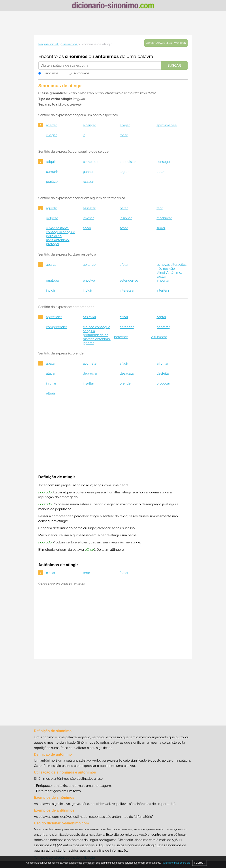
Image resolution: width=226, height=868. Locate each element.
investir (88, 218)
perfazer (53, 182)
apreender (54, 317)
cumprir (52, 172)
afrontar (162, 364)
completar (91, 162)
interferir (163, 291)
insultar (88, 383)
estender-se (129, 281)
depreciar (90, 373)
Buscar (174, 65)
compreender (57, 327)
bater (124, 208)
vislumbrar (159, 337)
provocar (163, 383)
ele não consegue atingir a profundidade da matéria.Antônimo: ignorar (97, 335)
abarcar (52, 265)
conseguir (164, 162)
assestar (89, 208)
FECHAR (200, 863)
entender (127, 327)
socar (87, 228)
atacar (51, 373)
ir (84, 135)
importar (163, 281)
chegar (52, 135)
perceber (121, 337)
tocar (124, 135)
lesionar (126, 218)
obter (161, 172)
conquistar (128, 162)
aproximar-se (167, 125)
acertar (52, 125)
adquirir (52, 162)
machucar (164, 218)
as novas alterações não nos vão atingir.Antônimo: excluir (171, 271)
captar (161, 317)
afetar (124, 265)
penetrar (163, 327)
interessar (127, 291)
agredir (52, 208)
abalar (51, 364)
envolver (89, 281)
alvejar (125, 125)
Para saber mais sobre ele (176, 863)
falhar (124, 573)
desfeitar (163, 373)
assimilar (89, 317)
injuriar (51, 383)
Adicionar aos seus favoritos (166, 43)
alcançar (89, 125)
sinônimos (76, 56)
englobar (53, 281)
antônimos (107, 56)
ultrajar (51, 393)
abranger (90, 265)
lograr (124, 172)
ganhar (88, 172)
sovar (124, 228)
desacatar (127, 373)
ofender (126, 383)
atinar (124, 317)
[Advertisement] (113, 23)
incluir (87, 291)
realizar (88, 182)
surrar (161, 228)
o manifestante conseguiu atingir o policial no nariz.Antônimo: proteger (61, 236)
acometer (90, 364)
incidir (51, 291)
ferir (159, 208)
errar (86, 573)
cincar (51, 573)
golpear (52, 218)
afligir (124, 364)
